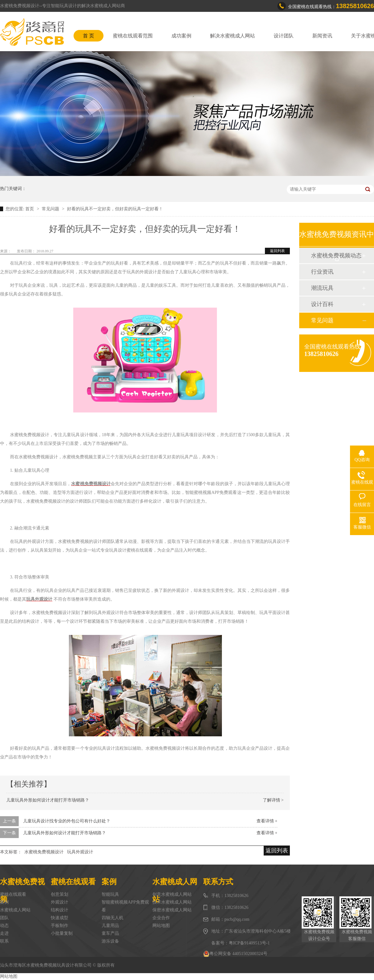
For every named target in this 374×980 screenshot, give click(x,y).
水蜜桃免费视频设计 (44, 852)
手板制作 (60, 926)
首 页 (89, 36)
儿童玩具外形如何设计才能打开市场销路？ (65, 833)
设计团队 (284, 36)
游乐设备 (110, 941)
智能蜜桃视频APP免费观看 (125, 906)
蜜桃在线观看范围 (133, 36)
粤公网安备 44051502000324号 (235, 954)
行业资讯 (322, 272)
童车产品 (110, 933)
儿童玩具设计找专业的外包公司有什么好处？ (67, 821)
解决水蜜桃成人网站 (233, 36)
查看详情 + (267, 821)
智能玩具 (110, 894)
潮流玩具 (322, 288)
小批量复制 (62, 933)
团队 (4, 918)
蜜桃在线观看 (13, 894)
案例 (4, 902)
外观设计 (60, 902)
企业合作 (161, 918)
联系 (4, 941)
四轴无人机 (113, 918)
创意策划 (60, 894)
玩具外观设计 (80, 852)
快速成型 (60, 918)
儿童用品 (110, 926)
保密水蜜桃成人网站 (172, 910)
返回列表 (277, 251)
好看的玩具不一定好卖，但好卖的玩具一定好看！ (115, 209)
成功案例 (181, 36)
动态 (4, 926)
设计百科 (322, 304)
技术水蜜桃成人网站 (172, 902)
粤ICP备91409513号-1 (249, 943)
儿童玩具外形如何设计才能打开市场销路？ (48, 800)
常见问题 (51, 209)
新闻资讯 (322, 36)
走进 (4, 933)
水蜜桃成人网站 (15, 910)
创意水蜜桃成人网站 (172, 894)
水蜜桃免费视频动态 (336, 256)
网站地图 (161, 926)
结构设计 (60, 910)
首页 (30, 209)
